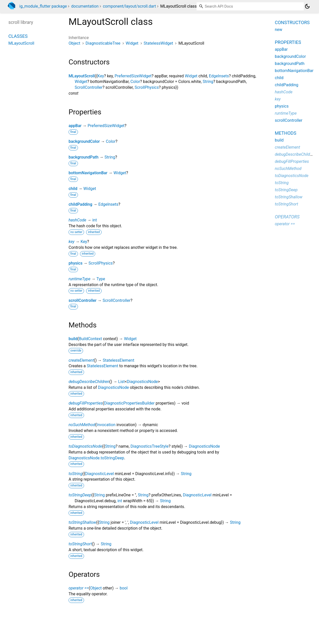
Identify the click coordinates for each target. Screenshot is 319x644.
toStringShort (80, 544)
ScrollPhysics (147, 87)
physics (76, 263)
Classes (18, 36)
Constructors (292, 22)
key (71, 242)
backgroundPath (84, 157)
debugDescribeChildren (89, 382)
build (73, 339)
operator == (79, 588)
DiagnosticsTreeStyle (150, 446)
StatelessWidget (158, 43)
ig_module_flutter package (43, 6)
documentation (85, 6)
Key (101, 76)
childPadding (80, 204)
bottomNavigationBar (88, 173)
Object (74, 43)
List (121, 382)
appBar (75, 126)
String (208, 82)
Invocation (106, 425)
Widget (132, 43)
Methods (286, 133)
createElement (81, 360)
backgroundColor (84, 141)
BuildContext (91, 339)
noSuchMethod (82, 425)
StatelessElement (119, 360)
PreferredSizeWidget (133, 76)
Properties (288, 42)
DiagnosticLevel (99, 474)
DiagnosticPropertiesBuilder (129, 403)
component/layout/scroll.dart (129, 6)
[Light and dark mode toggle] (307, 6)
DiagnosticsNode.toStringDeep (96, 458)
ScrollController (89, 87)
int (94, 220)
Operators (287, 217)
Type (101, 279)
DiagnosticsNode (142, 382)
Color (135, 82)
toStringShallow (82, 522)
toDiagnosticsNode (85, 446)
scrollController (83, 300)
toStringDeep (80, 495)
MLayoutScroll (82, 76)
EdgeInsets (219, 76)
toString (75, 474)
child (73, 189)
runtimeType (79, 279)
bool (124, 588)
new (278, 30)
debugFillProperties (86, 403)
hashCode (77, 220)
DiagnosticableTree (103, 43)
